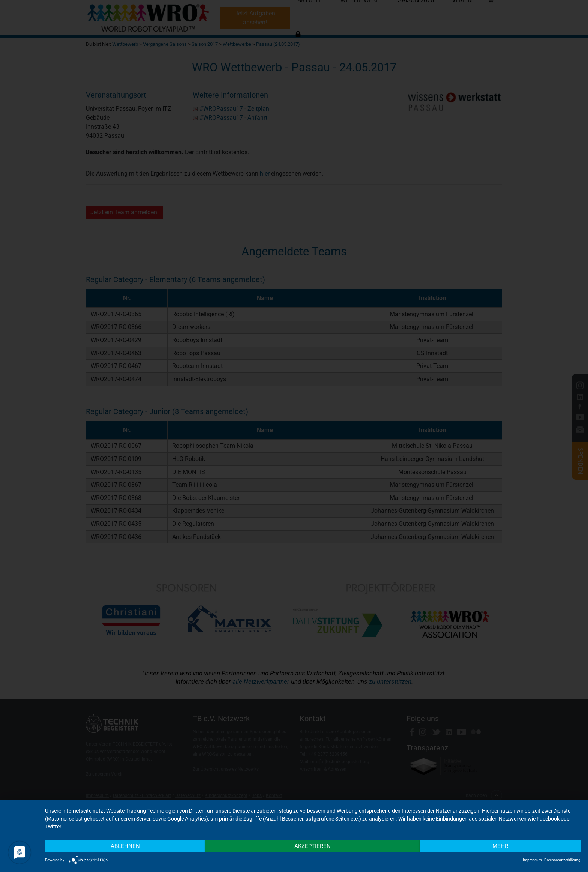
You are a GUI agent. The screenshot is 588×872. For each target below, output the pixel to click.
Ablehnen (125, 846)
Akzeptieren (313, 846)
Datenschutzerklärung (562, 860)
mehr (500, 846)
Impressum (532, 860)
